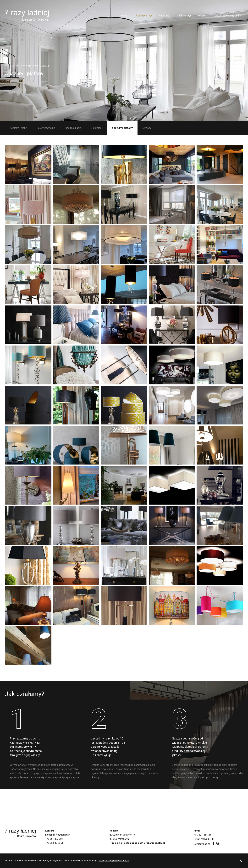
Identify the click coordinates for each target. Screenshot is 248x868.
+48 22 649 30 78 (54, 843)
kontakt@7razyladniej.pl (58, 835)
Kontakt (199, 15)
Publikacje (163, 15)
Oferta (181, 15)
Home (124, 15)
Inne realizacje (73, 128)
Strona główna (12, 65)
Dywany (147, 128)
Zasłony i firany (18, 128)
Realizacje (141, 15)
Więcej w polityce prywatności (114, 861)
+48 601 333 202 (54, 839)
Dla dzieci (96, 128)
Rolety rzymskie (46, 128)
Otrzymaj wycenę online (227, 16)
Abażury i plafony (122, 128)
